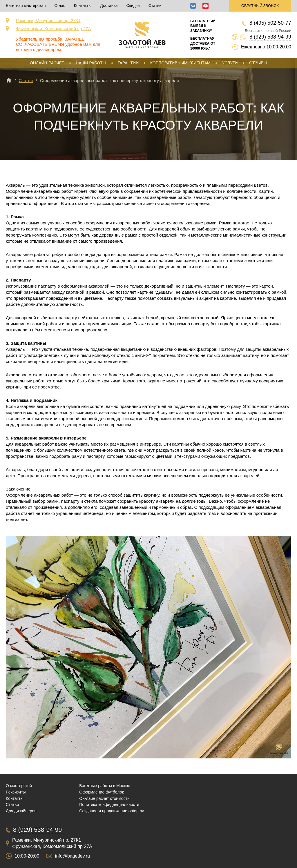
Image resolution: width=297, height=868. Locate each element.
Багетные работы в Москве (105, 786)
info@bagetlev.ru (73, 856)
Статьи (155, 6)
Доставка (109, 6)
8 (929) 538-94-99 (270, 37)
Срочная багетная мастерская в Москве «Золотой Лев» (142, 35)
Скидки (133, 6)
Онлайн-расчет (47, 63)
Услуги (230, 63)
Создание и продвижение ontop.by (112, 811)
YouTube (205, 6)
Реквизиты (16, 792)
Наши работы (91, 63)
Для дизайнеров (21, 811)
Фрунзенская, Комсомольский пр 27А (54, 29)
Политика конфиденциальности (109, 805)
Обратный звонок (260, 6)
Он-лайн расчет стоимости (104, 798)
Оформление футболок (101, 792)
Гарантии (128, 63)
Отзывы (258, 63)
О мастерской (19, 786)
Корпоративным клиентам (180, 63)
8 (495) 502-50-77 (270, 23)
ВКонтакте (193, 6)
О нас (60, 6)
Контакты (83, 6)
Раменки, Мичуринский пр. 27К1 (48, 20)
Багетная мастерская (26, 6)
